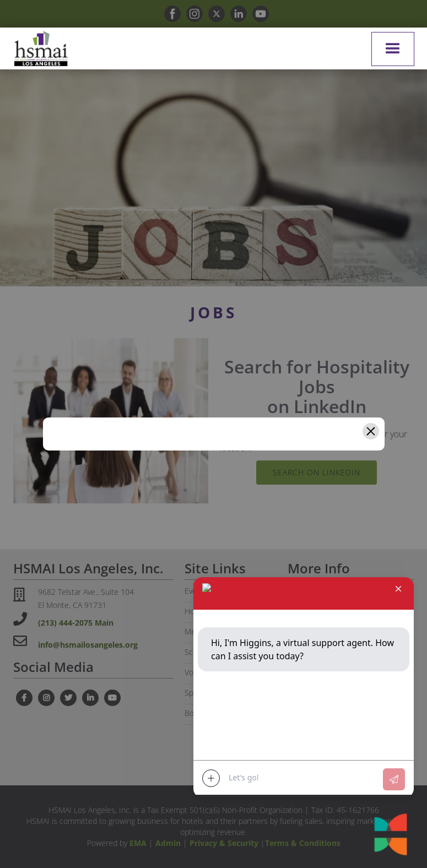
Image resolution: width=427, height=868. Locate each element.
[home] (41, 48)
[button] (393, 49)
